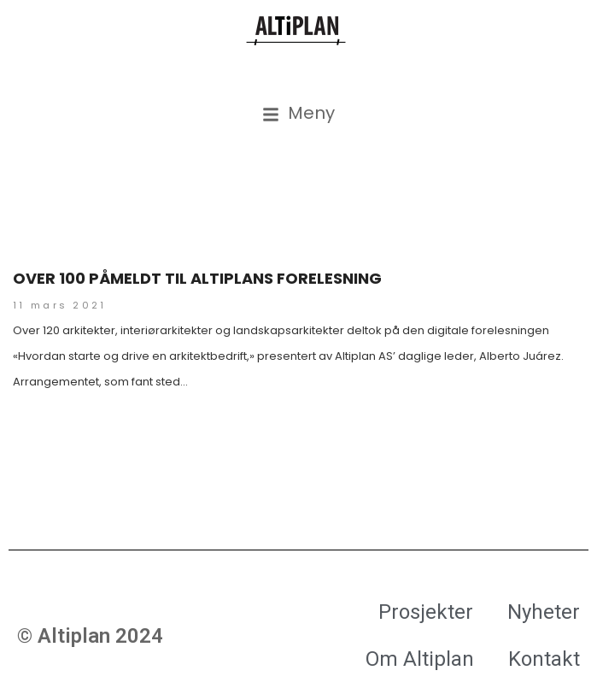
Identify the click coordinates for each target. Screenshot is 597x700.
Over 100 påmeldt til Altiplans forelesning (197, 279)
